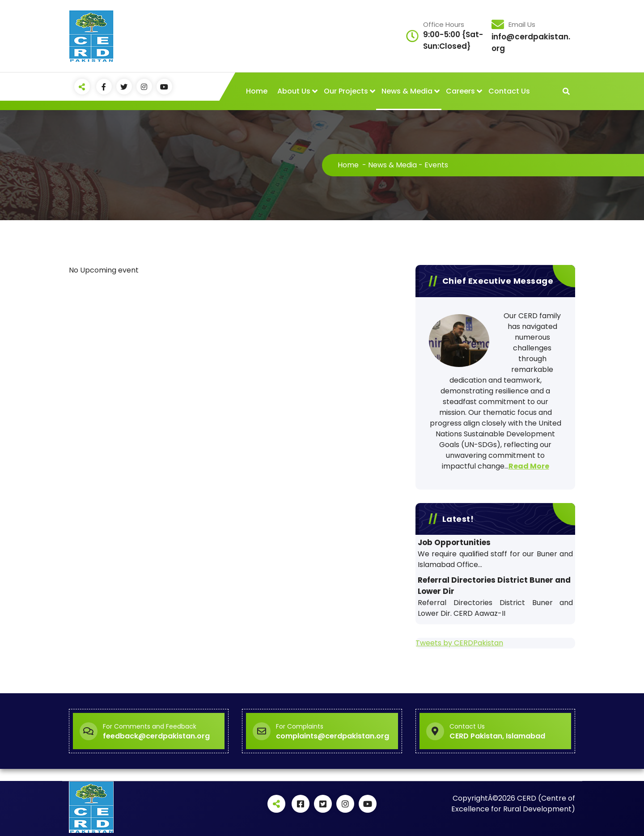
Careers (460, 91)
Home (257, 91)
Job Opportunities (454, 542)
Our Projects (346, 91)
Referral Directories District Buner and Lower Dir (494, 586)
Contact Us (509, 91)
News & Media (407, 91)
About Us (294, 91)
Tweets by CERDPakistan (459, 643)
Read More (529, 466)
